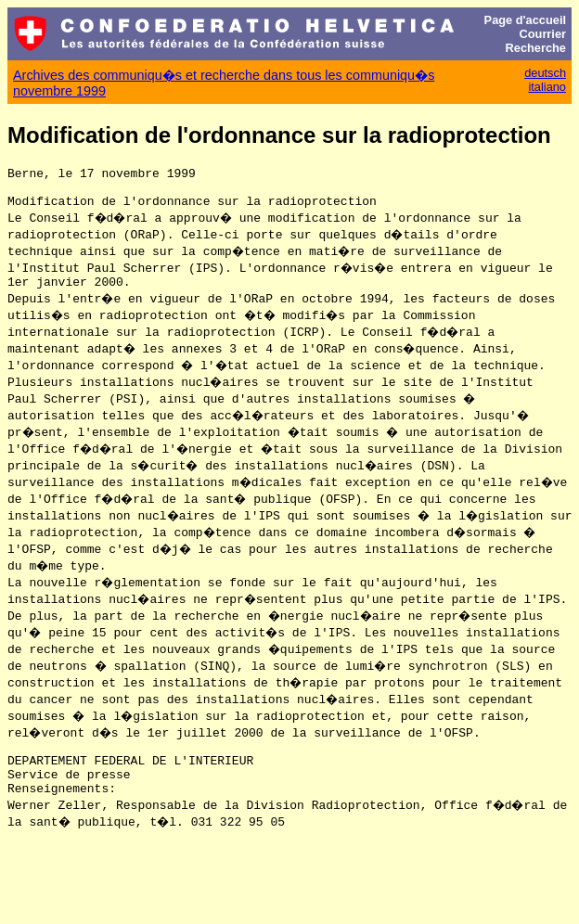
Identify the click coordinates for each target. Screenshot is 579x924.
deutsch (545, 73)
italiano (547, 87)
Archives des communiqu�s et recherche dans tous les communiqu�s (224, 75)
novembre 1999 (59, 91)
